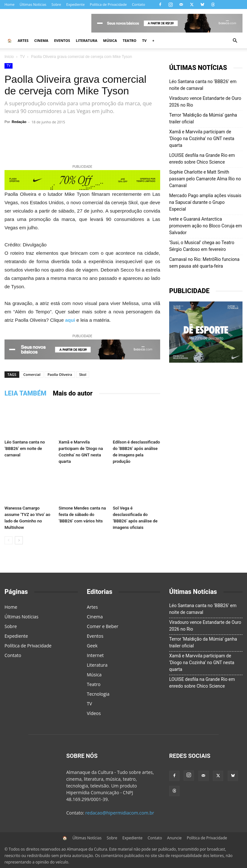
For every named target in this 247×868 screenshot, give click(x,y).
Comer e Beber (103, 626)
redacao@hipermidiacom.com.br (120, 813)
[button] (235, 41)
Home (9, 4)
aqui (70, 320)
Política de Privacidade (108, 4)
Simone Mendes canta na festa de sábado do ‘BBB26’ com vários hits (82, 515)
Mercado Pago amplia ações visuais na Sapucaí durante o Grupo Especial (205, 202)
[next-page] (19, 540)
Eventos (62, 40)
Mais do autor (73, 393)
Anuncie (174, 838)
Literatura (87, 40)
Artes (23, 40)
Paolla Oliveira (60, 374)
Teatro (130, 40)
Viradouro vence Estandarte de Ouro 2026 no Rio (205, 102)
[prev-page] (9, 540)
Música (110, 40)
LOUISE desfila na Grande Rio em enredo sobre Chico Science (202, 159)
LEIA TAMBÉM (25, 393)
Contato (138, 4)
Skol (83, 374)
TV (144, 40)
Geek (92, 646)
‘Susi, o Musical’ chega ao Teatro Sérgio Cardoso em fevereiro (202, 246)
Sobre (56, 4)
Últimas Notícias (33, 4)
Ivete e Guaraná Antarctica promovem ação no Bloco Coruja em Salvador (206, 226)
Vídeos (94, 713)
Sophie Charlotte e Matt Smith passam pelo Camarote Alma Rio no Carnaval (205, 179)
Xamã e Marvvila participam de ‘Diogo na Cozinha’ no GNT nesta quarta (202, 138)
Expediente (75, 4)
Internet (95, 655)
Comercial (32, 374)
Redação (19, 122)
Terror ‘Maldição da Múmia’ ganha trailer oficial (203, 118)
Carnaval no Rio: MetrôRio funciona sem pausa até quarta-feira (204, 263)
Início (9, 57)
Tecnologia (98, 694)
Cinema (41, 40)
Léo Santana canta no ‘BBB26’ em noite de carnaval (25, 448)
